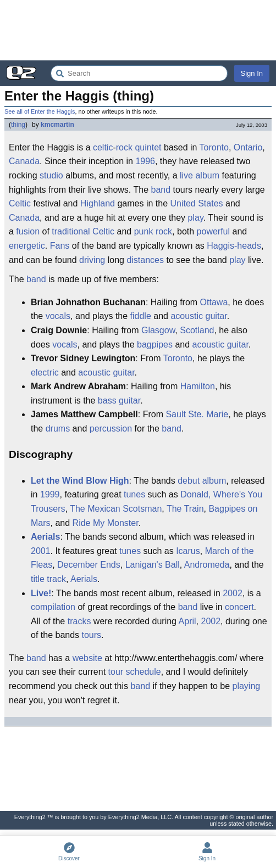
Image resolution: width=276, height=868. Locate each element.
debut (189, 481)
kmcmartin (57, 125)
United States (197, 203)
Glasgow (158, 330)
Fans (60, 246)
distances (145, 260)
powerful (213, 231)
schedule (143, 672)
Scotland (197, 330)
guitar (123, 373)
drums (58, 429)
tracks (79, 621)
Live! (41, 593)
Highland (98, 203)
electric (45, 373)
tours (92, 635)
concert (239, 607)
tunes (134, 494)
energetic (27, 246)
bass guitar (119, 401)
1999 (50, 494)
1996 (145, 161)
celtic (103, 147)
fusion (28, 231)
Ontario (248, 147)
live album (200, 175)
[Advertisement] (138, 30)
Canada (24, 161)
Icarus (188, 551)
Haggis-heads (234, 246)
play (196, 218)
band (161, 190)
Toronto (214, 147)
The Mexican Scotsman (116, 509)
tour (116, 672)
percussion (111, 429)
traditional (71, 231)
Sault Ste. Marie (197, 414)
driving (92, 260)
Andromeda (207, 565)
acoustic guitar (198, 316)
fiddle (141, 316)
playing (246, 686)
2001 (41, 551)
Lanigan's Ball (153, 565)
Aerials (45, 537)
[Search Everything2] (139, 73)
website (87, 658)
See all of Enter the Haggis (40, 111)
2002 (233, 593)
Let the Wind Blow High (80, 481)
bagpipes (155, 345)
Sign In (252, 73)
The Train (185, 509)
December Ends (89, 565)
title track (48, 579)
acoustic (94, 373)
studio (51, 175)
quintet (148, 147)
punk (144, 231)
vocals (58, 316)
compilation (53, 607)
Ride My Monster (106, 523)
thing (18, 125)
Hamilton (198, 386)
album (214, 481)
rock (124, 147)
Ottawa (214, 302)
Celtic (20, 203)
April (187, 621)
